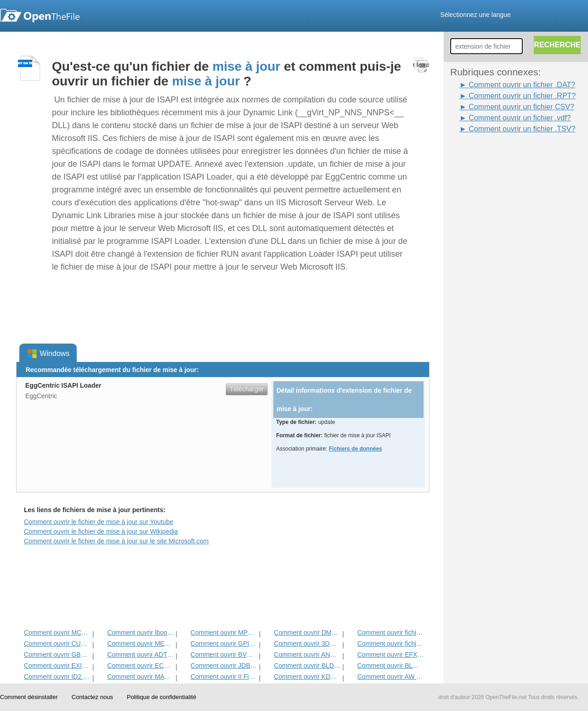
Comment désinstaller (29, 697)
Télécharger (247, 389)
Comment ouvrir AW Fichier (391, 677)
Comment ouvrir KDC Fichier (307, 677)
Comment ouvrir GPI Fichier (224, 643)
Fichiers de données (356, 449)
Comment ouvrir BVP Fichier (224, 655)
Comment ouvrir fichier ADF (391, 632)
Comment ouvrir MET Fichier (140, 643)
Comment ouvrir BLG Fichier (391, 666)
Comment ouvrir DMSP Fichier (307, 632)
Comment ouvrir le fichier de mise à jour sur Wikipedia (101, 531)
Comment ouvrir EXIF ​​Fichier (57, 666)
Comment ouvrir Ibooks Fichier (140, 632)
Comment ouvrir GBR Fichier (57, 655)
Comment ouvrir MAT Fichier (140, 677)
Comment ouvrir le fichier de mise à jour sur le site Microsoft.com (116, 541)
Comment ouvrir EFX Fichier (391, 655)
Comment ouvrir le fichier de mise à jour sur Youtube (99, 522)
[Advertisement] (487, 272)
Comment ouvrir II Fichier (224, 677)
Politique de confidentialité (161, 697)
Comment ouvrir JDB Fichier (224, 666)
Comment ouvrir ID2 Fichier (57, 677)
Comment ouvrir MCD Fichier (57, 632)
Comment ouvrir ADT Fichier (140, 655)
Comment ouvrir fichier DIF (391, 643)
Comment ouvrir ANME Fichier (307, 655)
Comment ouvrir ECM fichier (140, 666)
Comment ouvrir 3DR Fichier (307, 643)
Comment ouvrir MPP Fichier (224, 632)
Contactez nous (92, 697)
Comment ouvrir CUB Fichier (57, 643)
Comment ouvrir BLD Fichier (307, 666)
